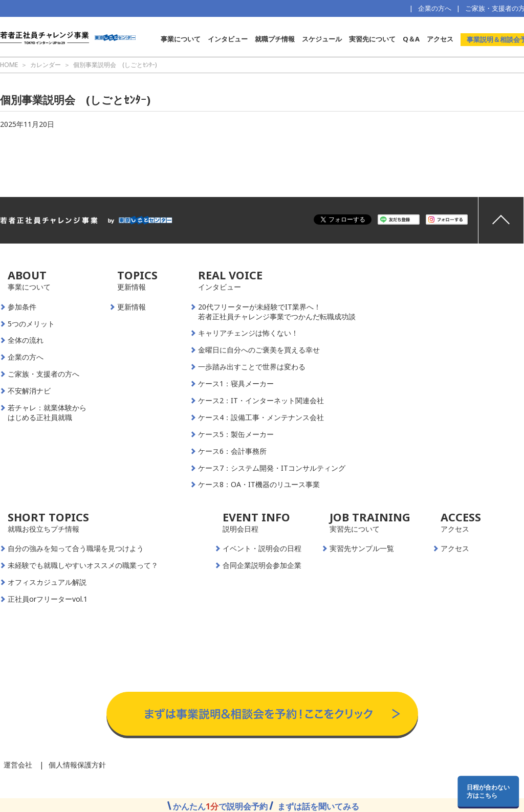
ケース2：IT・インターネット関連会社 (261, 401)
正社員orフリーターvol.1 (48, 599)
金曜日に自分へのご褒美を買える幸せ (259, 350)
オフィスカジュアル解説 (47, 582)
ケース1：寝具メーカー (236, 384)
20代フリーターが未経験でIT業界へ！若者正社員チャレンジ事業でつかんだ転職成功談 (277, 312)
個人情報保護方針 (77, 765)
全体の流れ (26, 340)
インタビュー (228, 39)
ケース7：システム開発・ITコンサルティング (272, 468)
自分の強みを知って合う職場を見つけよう (76, 548)
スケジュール (322, 39)
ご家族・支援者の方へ (43, 374)
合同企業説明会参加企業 (262, 565)
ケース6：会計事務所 (232, 451)
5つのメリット (31, 324)
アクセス (440, 39)
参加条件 (22, 307)
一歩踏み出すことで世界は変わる (252, 367)
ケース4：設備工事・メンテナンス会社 (261, 418)
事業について (181, 39)
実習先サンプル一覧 (362, 548)
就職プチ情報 (275, 39)
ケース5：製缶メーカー (236, 434)
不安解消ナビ (29, 391)
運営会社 (18, 765)
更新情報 (132, 307)
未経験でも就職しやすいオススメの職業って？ (83, 565)
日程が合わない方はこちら (488, 791)
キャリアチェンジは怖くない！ (248, 333)
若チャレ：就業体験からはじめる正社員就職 (47, 413)
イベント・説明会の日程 (262, 548)
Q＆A (411, 39)
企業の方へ (435, 8)
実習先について (372, 39)
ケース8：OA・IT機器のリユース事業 (259, 485)
